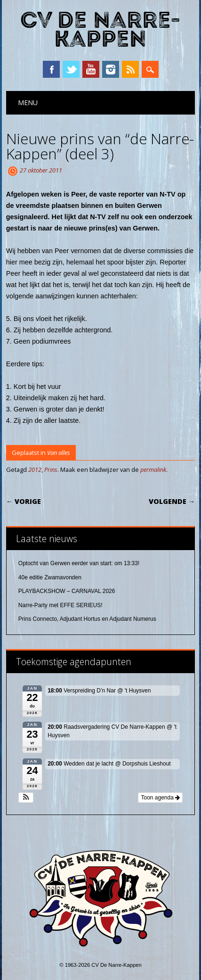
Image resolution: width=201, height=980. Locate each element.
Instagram (111, 69)
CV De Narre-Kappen (100, 30)
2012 (35, 469)
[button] (26, 798)
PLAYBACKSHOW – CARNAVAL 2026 (67, 591)
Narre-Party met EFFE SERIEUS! (60, 605)
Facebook (51, 69)
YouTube (91, 69)
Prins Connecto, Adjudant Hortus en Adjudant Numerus (87, 619)
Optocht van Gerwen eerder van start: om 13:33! (79, 563)
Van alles (59, 453)
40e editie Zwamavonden (50, 577)
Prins (51, 469)
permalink (153, 469)
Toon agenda (160, 798)
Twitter (71, 69)
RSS (130, 69)
